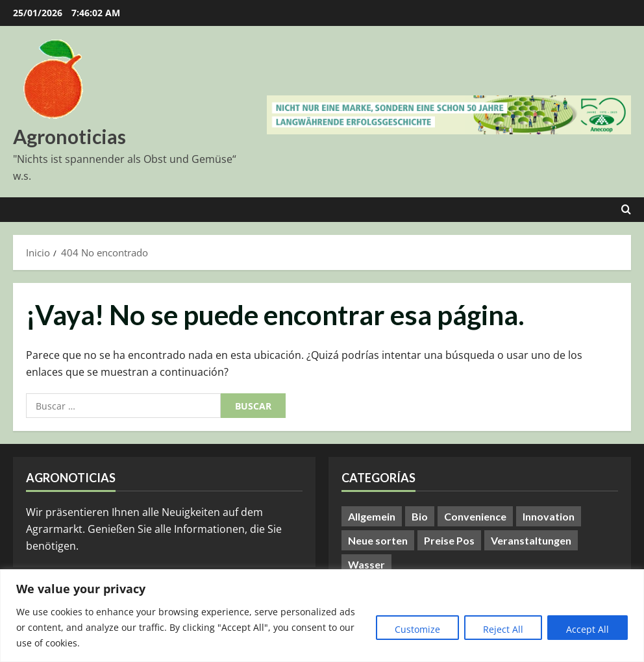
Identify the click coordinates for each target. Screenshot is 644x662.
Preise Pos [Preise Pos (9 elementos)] (449, 540)
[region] (322, 616)
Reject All (503, 629)
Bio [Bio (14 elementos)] (420, 516)
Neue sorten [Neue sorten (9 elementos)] (378, 540)
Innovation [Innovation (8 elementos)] (549, 516)
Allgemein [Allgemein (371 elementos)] (372, 516)
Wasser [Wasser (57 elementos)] (366, 564)
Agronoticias (69, 136)
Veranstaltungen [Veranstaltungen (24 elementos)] (531, 540)
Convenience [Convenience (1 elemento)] (475, 516)
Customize (417, 629)
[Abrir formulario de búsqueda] (626, 210)
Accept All (588, 629)
